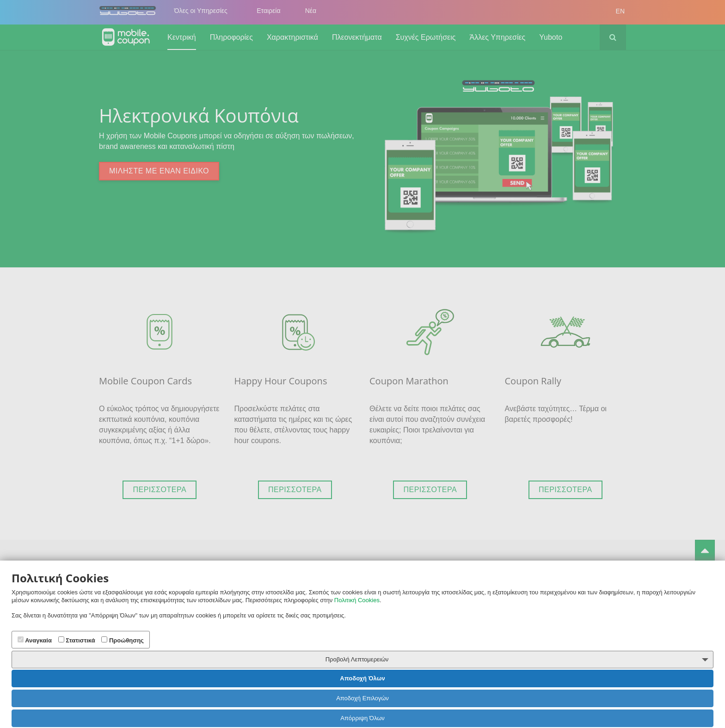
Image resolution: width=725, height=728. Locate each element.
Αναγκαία (35, 640)
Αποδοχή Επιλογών (362, 698)
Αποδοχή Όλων (362, 678)
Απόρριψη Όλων (362, 718)
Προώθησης (123, 640)
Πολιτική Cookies (357, 600)
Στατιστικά (77, 640)
